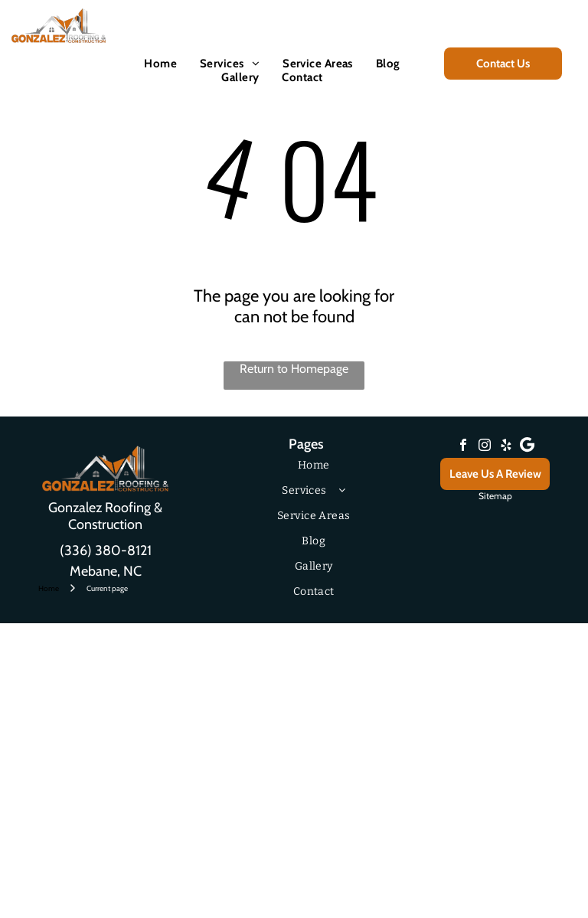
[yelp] (506, 447)
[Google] (528, 447)
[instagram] (485, 447)
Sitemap (495, 496)
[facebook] (463, 447)
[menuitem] (160, 64)
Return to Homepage (294, 369)
